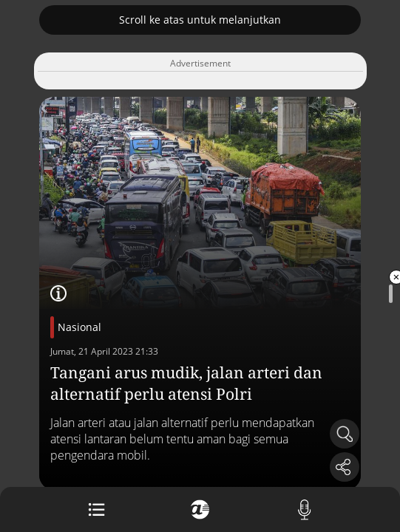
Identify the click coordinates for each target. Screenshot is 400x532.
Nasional (79, 327)
